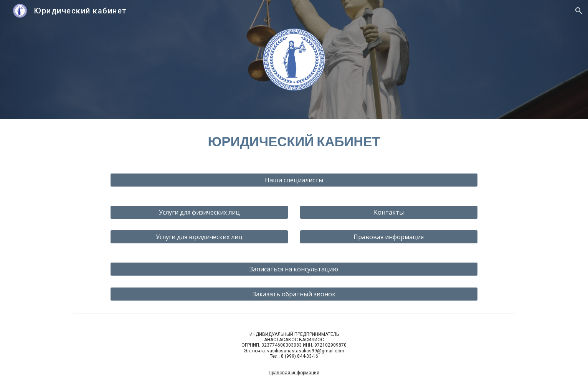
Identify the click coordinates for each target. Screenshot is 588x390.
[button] (579, 11)
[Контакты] (389, 212)
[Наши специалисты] (294, 180)
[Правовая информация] (389, 237)
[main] (294, 141)
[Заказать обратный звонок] (294, 294)
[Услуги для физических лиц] (199, 212)
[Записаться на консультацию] (294, 269)
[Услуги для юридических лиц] (199, 237)
